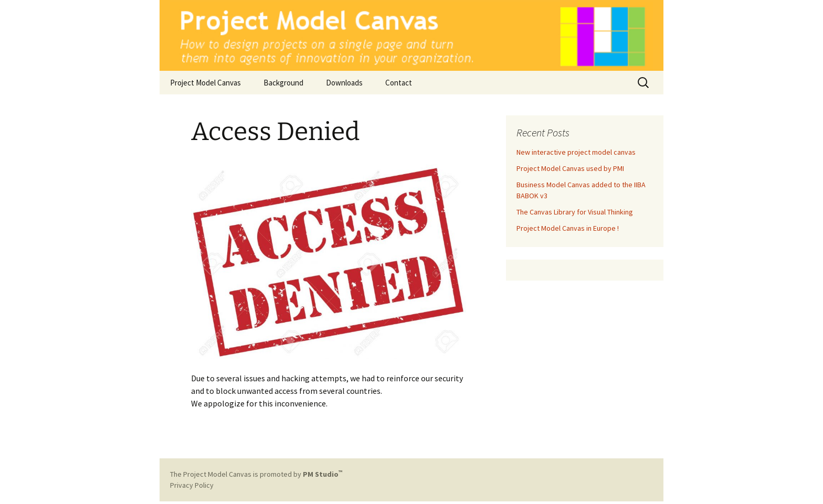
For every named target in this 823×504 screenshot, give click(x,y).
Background (283, 83)
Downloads (344, 83)
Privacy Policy (192, 485)
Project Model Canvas (205, 83)
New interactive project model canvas (576, 152)
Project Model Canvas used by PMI (570, 168)
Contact (399, 83)
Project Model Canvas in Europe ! (568, 228)
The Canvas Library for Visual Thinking (575, 212)
